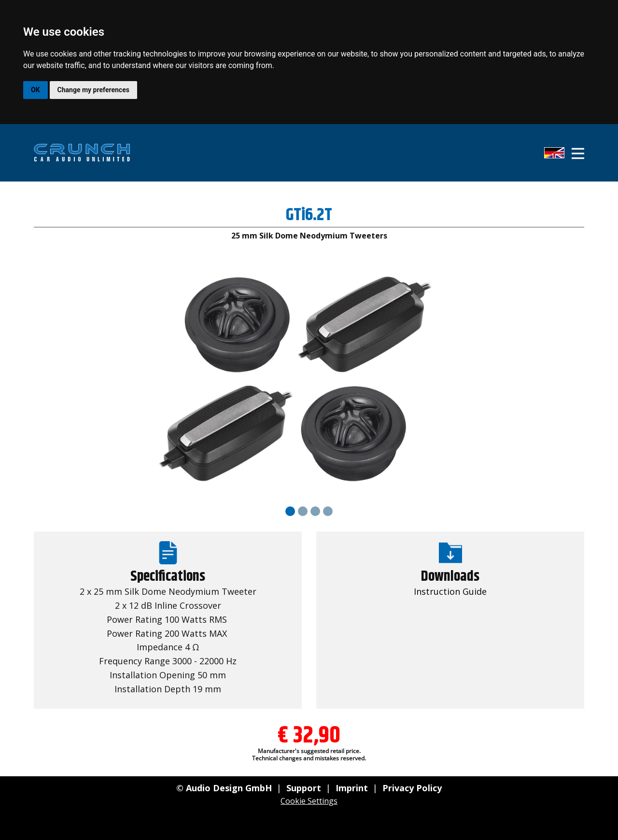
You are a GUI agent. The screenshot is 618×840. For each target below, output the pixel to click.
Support (304, 788)
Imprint (352, 788)
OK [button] (35, 90)
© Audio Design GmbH (224, 788)
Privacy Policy (412, 788)
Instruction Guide (450, 591)
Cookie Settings (309, 801)
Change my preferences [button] (93, 90)
